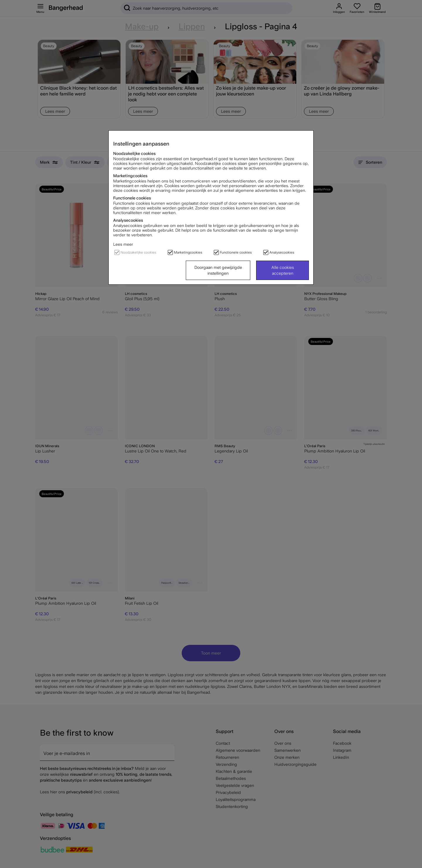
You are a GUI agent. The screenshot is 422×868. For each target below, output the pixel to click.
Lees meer (123, 244)
